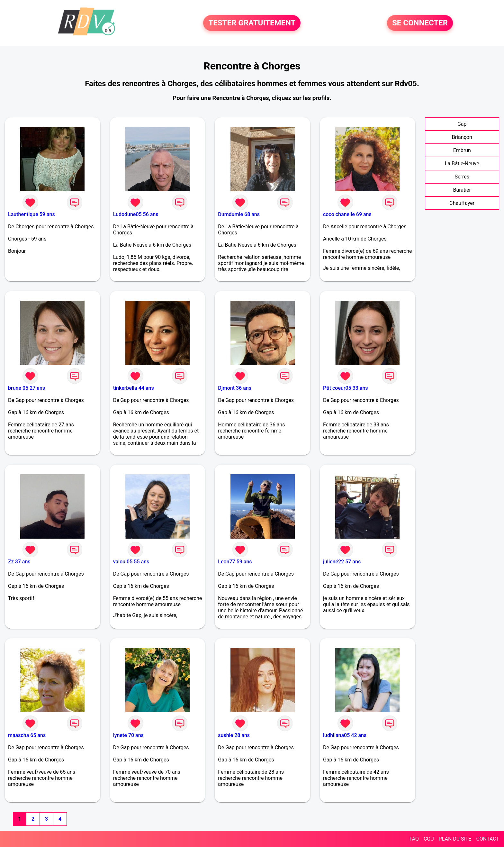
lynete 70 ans (128, 735)
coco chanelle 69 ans (347, 214)
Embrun (462, 150)
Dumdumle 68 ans (239, 214)
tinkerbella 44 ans (134, 388)
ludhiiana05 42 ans (345, 735)
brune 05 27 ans (27, 388)
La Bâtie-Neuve (462, 164)
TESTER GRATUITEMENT (252, 23)
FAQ (414, 839)
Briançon (462, 137)
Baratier (462, 190)
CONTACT (488, 839)
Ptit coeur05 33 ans (346, 388)
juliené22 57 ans (342, 562)
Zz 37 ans (19, 562)
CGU (429, 839)
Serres (462, 177)
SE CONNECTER (420, 23)
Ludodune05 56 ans (136, 214)
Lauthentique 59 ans (32, 214)
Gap (462, 124)
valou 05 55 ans (131, 562)
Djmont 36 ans (235, 388)
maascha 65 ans (27, 735)
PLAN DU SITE (455, 839)
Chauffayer (462, 203)
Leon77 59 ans (235, 562)
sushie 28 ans (234, 735)
